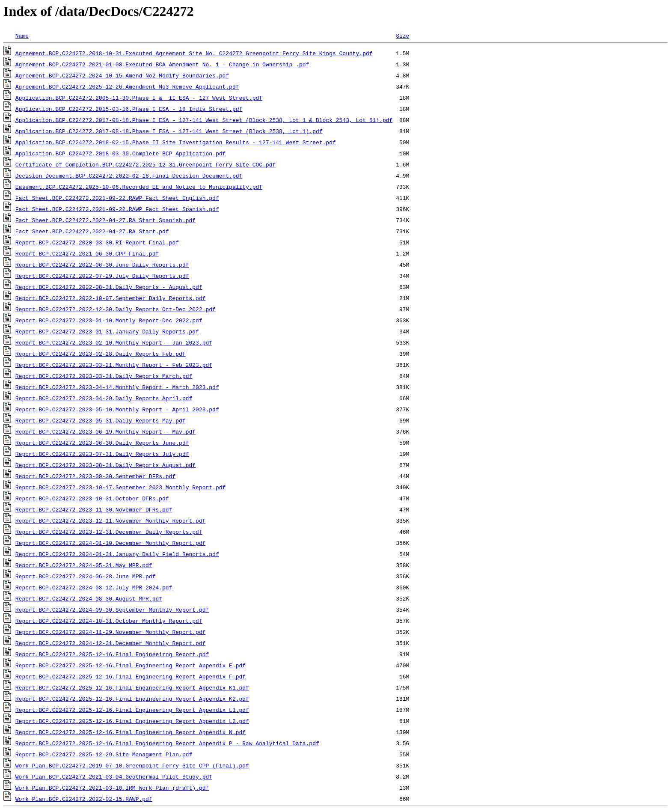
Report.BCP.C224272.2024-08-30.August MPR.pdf (89, 598)
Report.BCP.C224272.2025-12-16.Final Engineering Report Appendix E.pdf (131, 665)
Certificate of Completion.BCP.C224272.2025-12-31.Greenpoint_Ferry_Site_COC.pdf (145, 164)
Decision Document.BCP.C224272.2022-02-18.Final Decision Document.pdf (129, 175)
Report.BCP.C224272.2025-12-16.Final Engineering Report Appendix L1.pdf (132, 710)
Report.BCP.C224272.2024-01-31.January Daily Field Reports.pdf (117, 554)
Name (22, 36)
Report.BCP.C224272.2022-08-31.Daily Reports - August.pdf (109, 287)
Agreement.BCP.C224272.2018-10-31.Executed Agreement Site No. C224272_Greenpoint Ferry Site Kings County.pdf (194, 53)
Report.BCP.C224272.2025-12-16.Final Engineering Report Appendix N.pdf (131, 732)
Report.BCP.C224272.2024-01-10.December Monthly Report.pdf (111, 543)
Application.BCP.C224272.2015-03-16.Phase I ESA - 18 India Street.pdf (129, 109)
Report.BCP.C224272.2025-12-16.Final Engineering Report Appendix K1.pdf (132, 687)
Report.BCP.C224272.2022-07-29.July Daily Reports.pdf (102, 276)
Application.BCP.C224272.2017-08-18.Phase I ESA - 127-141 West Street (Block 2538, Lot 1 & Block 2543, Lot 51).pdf (204, 120)
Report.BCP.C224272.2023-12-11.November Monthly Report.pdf (111, 521)
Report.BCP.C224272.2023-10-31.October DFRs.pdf (92, 498)
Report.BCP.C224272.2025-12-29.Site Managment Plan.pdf (104, 754)
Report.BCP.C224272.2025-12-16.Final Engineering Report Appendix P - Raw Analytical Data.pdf (167, 743)
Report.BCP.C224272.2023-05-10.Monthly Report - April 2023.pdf (117, 409)
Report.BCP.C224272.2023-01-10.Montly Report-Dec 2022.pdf (109, 320)
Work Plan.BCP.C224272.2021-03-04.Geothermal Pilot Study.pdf (114, 776)
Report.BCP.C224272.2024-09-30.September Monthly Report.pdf (112, 610)
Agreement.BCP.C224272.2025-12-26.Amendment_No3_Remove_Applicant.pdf (127, 86)
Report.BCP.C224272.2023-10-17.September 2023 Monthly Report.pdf (120, 487)
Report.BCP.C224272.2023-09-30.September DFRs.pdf (95, 476)
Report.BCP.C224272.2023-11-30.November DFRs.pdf (94, 509)
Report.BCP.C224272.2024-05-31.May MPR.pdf (84, 565)
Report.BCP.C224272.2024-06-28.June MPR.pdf (86, 576)
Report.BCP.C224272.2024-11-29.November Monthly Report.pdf (111, 632)
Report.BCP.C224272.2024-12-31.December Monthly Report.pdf (111, 643)
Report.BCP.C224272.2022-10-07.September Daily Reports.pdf (111, 298)
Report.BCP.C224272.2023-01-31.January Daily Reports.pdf (107, 331)
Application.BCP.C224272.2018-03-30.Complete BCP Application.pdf (120, 153)
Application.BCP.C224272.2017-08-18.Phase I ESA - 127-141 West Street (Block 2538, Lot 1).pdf (169, 131)
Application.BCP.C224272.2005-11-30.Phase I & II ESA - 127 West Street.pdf (139, 98)
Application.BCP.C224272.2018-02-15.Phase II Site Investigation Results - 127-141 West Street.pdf (176, 142)
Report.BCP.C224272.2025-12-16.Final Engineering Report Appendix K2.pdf (132, 699)
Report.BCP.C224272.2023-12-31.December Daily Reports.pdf (109, 532)
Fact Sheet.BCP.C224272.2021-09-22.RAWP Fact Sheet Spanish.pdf (117, 209)
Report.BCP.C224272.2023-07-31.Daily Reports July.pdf (102, 454)
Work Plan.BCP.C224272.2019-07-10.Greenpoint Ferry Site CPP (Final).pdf (132, 765)
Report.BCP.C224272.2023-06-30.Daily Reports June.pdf (102, 443)
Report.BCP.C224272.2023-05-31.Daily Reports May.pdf (101, 420)
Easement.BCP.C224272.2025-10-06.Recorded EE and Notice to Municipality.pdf (139, 187)
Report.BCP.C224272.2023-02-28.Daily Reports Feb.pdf (101, 354)
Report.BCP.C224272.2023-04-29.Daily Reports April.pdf (104, 398)
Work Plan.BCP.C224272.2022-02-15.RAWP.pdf (84, 799)
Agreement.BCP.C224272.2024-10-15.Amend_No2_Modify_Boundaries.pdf (122, 75)
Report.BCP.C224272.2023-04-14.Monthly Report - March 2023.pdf (117, 387)
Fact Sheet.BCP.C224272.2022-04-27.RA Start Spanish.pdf (105, 220)
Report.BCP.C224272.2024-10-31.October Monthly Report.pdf (109, 621)
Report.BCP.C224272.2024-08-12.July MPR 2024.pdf (94, 587)
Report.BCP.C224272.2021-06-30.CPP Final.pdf (87, 253)
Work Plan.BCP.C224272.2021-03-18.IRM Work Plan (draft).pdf (112, 788)
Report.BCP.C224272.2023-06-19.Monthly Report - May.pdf (105, 431)
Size (402, 36)
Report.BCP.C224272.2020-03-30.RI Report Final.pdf (97, 242)
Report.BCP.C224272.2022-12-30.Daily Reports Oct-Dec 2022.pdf (116, 309)
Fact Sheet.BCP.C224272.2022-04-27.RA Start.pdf (92, 231)
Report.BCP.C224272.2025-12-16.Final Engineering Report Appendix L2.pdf (132, 721)
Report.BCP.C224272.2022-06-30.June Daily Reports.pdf (102, 265)
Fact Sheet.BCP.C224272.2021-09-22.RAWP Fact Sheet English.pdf (117, 198)
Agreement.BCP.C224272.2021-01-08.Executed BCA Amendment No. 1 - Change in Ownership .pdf (162, 64)
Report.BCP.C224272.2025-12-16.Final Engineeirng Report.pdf (112, 654)
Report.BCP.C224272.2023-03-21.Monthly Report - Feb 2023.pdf (114, 365)
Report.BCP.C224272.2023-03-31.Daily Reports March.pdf (104, 376)
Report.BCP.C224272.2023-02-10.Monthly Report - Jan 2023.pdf (114, 342)
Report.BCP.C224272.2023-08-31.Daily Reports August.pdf (105, 465)
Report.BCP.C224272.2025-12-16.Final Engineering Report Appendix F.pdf (131, 676)
